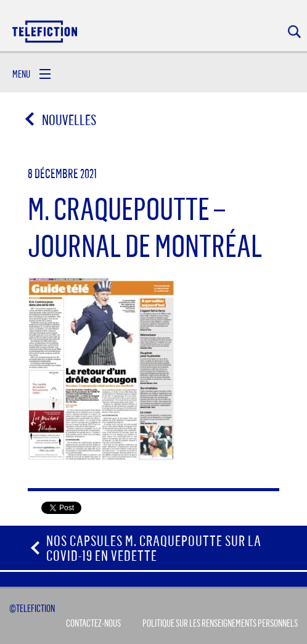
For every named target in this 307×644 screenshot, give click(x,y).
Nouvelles (61, 120)
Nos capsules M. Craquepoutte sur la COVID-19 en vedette (154, 548)
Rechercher (294, 32)
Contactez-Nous (93, 623)
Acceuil (46, 31)
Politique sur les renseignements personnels (220, 623)
